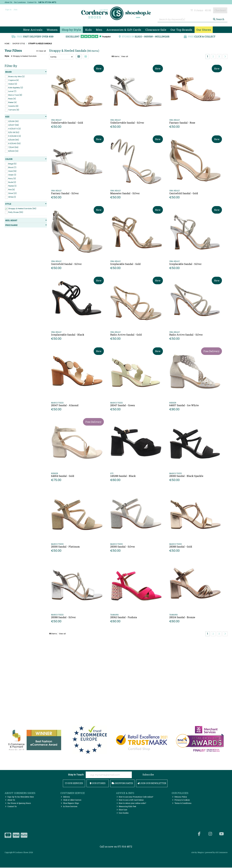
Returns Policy (180, 797)
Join (15, 9)
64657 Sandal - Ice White (184, 405)
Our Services (74, 784)
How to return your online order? (131, 804)
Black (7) (12, 167)
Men (99, 30)
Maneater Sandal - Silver (125, 193)
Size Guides (123, 813)
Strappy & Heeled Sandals (24, 56)
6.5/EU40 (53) (14, 143)
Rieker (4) (12, 102)
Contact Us (32, 2)
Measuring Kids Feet (126, 807)
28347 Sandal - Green (123, 405)
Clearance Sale (156, 30)
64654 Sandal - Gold (63, 476)
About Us (8, 2)
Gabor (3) (13, 84)
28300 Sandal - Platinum (65, 547)
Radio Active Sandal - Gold (126, 335)
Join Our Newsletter (152, 784)
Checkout (220, 10)
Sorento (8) (13, 106)
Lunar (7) (12, 91)
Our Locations (20, 2)
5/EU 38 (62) (14, 132)
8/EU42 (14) (13, 151)
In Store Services (69, 807)
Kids (88, 30)
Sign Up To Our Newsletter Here (19, 797)
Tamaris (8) (14, 110)
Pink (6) (12, 190)
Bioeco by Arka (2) (16, 76)
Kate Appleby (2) (16, 88)
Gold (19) (12, 171)
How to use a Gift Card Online (130, 800)
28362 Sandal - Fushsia (124, 617)
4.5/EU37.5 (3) (14, 129)
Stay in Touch (76, 775)
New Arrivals (33, 30)
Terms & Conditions (182, 804)
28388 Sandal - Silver (63, 617)
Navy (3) (12, 178)
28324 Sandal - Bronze (182, 617)
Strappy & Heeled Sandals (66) (22, 209)
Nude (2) (12, 182)
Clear (41, 51)
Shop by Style (71, 30)
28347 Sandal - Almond (65, 405)
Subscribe (148, 775)
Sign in (8, 9)
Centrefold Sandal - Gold (184, 193)
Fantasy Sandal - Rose (182, 123)
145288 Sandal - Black (123, 476)
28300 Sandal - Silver (123, 547)
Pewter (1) (12, 186)
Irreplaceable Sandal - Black (68, 335)
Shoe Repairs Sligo (70, 804)
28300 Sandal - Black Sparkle (186, 476)
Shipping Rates (122, 784)
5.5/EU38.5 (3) (15, 136)
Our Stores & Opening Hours (18, 804)
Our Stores (204, 30)
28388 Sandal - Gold (181, 547)
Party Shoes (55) (16, 212)
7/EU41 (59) (13, 147)
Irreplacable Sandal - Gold (125, 264)
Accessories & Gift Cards (124, 30)
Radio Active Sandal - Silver (186, 335)
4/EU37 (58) (14, 125)
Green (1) (12, 175)
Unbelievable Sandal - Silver (127, 123)
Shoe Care (122, 810)
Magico (201, 853)
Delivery (65, 797)
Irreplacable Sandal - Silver (185, 264)
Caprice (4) (13, 80)
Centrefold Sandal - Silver (66, 264)
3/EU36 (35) (13, 121)
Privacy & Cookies (181, 800)
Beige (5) (12, 164)
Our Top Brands (181, 30)
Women (52, 30)
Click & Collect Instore (71, 800)
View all (125, 56)
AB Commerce (221, 853)
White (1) (12, 197)
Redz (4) (12, 99)
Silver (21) (12, 193)
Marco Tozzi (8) (15, 95)
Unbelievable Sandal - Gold (67, 123)
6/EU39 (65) (14, 140)
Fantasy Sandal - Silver (65, 193)
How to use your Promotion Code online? (135, 797)
